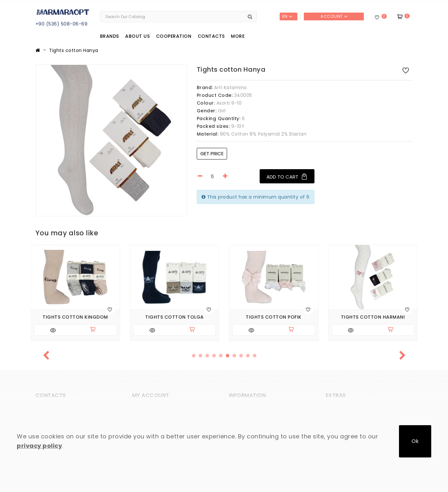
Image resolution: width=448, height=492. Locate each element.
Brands (110, 36)
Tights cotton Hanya (74, 50)
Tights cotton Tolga (174, 317)
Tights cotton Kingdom (75, 317)
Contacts (211, 36)
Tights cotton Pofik (274, 317)
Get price (212, 154)
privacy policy (39, 446)
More (238, 36)
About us (137, 36)
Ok (415, 441)
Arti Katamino (231, 87)
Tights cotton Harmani (373, 317)
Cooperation (174, 36)
